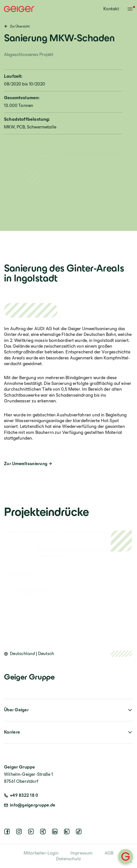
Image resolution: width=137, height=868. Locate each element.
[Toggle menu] (130, 9)
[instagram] (20, 833)
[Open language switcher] (29, 654)
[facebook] (8, 833)
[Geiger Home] (19, 9)
